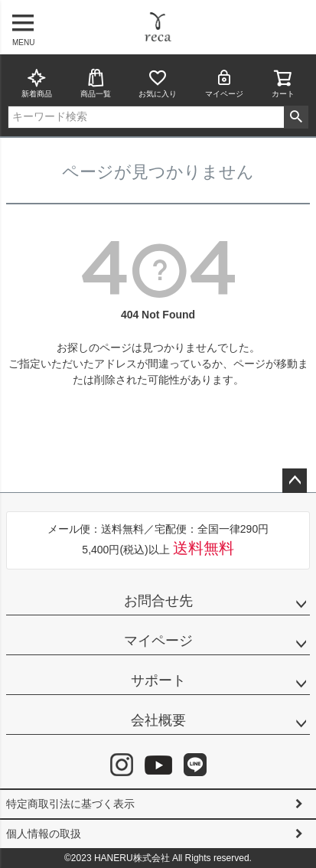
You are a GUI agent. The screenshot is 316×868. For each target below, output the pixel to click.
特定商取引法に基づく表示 (70, 804)
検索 (296, 117)
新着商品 (37, 83)
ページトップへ (295, 481)
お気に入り (158, 83)
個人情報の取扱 (44, 834)
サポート (158, 680)
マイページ (224, 83)
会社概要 (158, 720)
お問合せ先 (158, 601)
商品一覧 (96, 83)
